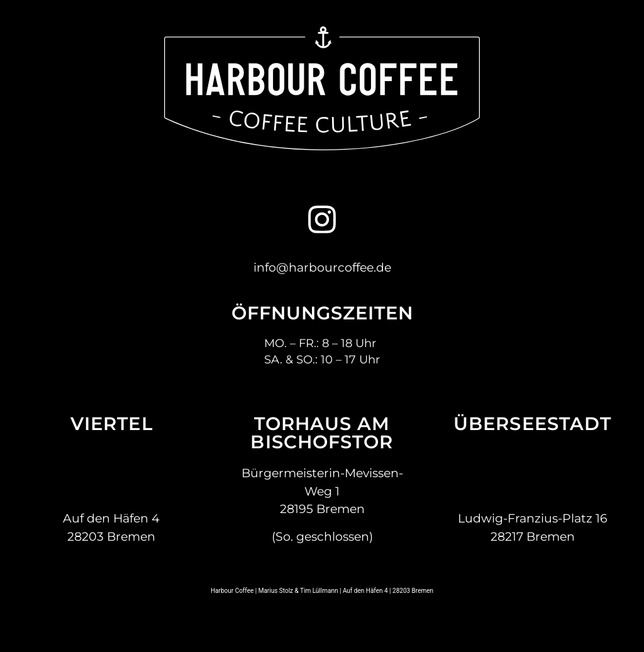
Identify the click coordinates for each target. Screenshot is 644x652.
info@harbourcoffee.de (322, 267)
